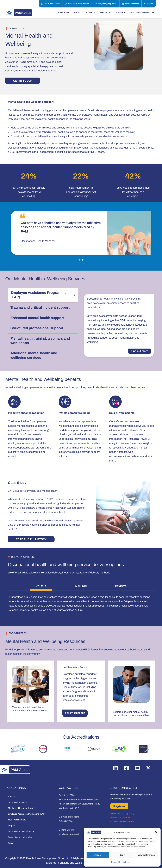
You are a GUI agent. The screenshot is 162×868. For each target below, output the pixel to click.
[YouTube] (137, 768)
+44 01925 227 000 (50, 4)
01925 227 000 (66, 821)
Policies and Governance (122, 818)
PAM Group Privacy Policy (122, 814)
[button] (156, 832)
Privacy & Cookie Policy (121, 862)
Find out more (140, 351)
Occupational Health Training (21, 831)
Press (11, 843)
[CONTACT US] (7, 28)
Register (119, 806)
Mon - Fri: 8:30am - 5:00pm (77, 4)
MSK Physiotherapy (17, 820)
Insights (12, 826)
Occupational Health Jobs (20, 837)
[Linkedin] (115, 768)
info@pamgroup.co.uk (106, 4)
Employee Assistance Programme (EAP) (27, 814)
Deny (122, 855)
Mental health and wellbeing (21, 808)
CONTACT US (16, 28)
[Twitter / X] (148, 768)
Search (149, 4)
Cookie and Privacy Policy (122, 822)
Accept (98, 855)
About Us (12, 797)
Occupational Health (17, 802)
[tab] (41, 586)
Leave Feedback (130, 4)
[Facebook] (126, 768)
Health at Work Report (75, 667)
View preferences (146, 855)
